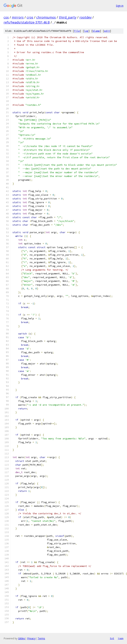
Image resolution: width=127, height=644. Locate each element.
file (77, 31)
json (121, 638)
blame (96, 31)
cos (6, 17)
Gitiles (22, 638)
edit (107, 31)
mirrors (18, 17)
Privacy (31, 638)
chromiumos (46, 17)
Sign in (120, 6)
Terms (41, 638)
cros (30, 17)
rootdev (86, 17)
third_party (68, 17)
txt (112, 638)
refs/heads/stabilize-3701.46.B (27, 22)
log (86, 31)
